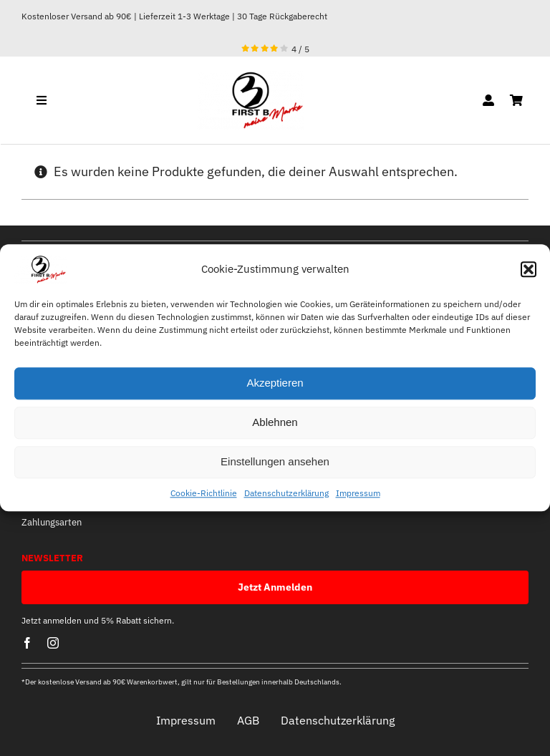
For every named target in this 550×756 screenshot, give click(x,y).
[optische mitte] (251, 77)
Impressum (358, 493)
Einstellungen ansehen (275, 462)
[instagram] (53, 643)
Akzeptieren (275, 383)
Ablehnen (275, 423)
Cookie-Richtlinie (204, 493)
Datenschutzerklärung (286, 493)
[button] (529, 269)
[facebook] (27, 643)
